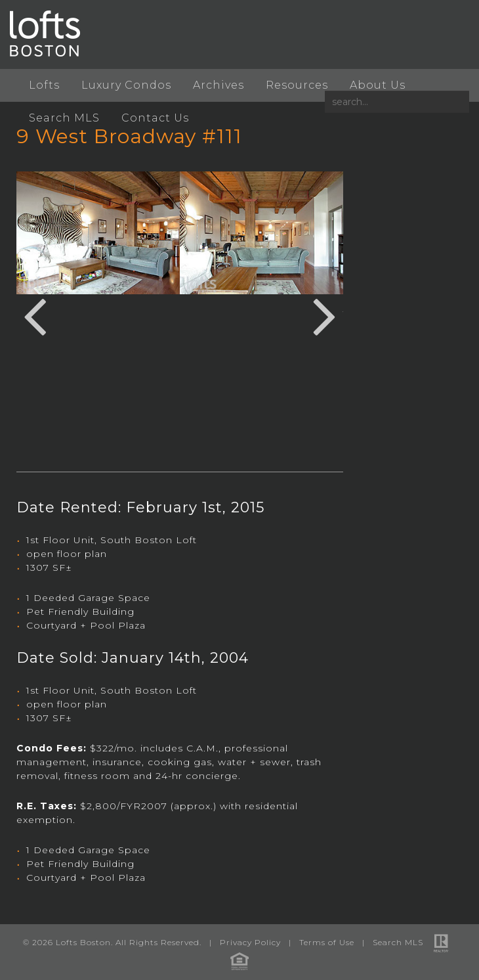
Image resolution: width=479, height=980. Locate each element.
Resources (297, 85)
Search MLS (64, 118)
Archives (219, 85)
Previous (35, 315)
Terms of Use (327, 942)
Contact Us (155, 118)
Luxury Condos (126, 85)
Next (325, 315)
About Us (378, 85)
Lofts (44, 85)
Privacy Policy (250, 942)
